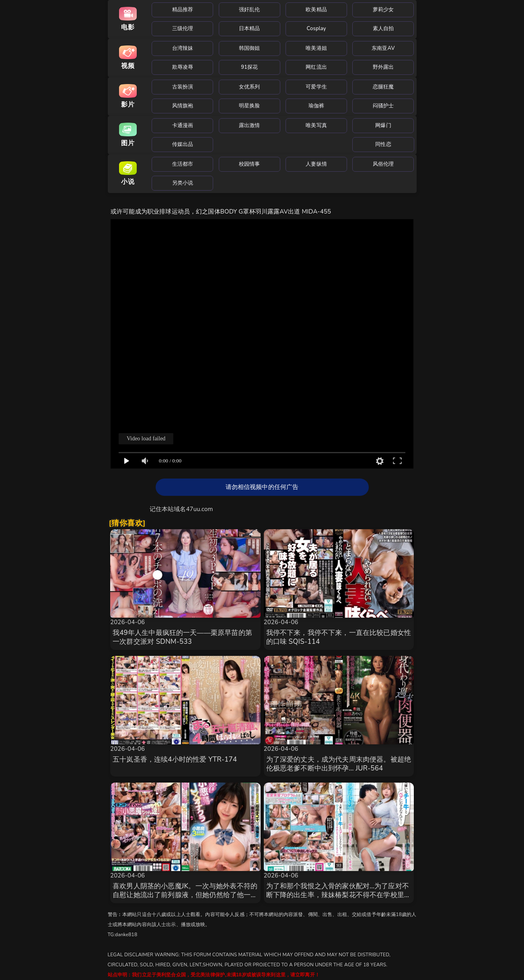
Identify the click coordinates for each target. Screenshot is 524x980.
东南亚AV (383, 48)
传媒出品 (183, 144)
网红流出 (316, 67)
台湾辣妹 (183, 48)
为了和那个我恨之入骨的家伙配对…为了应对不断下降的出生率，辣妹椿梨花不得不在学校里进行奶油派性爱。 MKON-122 (339, 895)
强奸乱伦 (250, 10)
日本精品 (250, 29)
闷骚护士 (383, 106)
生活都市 (183, 164)
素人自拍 (383, 29)
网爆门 (383, 125)
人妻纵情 (316, 164)
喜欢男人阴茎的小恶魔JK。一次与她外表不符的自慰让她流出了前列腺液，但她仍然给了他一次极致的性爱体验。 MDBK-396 (185, 895)
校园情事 (250, 164)
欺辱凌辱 (183, 67)
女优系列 (250, 87)
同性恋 (383, 144)
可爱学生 (316, 87)
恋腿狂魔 (383, 87)
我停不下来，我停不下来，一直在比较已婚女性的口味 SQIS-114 (339, 637)
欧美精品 (316, 10)
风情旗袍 (183, 106)
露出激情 (250, 125)
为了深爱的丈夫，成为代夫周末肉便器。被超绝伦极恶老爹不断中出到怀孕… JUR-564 (339, 764)
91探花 (249, 67)
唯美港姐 (316, 48)
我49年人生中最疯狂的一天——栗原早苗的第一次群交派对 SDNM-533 (182, 637)
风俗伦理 (383, 164)
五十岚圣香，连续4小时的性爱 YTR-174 (175, 759)
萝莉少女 (383, 10)
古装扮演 (183, 87)
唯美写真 (316, 125)
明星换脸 (250, 106)
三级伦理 (183, 29)
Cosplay (316, 29)
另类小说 (183, 183)
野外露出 (383, 67)
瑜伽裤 (316, 106)
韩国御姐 (250, 48)
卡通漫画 (183, 125)
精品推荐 (183, 10)
